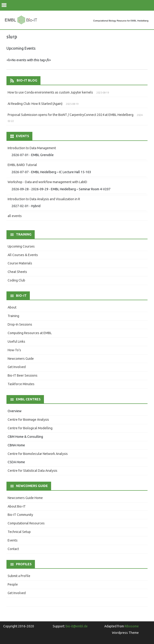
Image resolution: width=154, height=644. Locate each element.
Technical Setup (19, 532)
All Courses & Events (23, 255)
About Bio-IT (17, 506)
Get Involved (17, 367)
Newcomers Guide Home (25, 498)
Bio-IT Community (20, 515)
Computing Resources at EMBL (30, 333)
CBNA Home (16, 445)
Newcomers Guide (21, 359)
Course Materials (20, 263)
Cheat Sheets (17, 272)
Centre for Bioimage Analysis (28, 420)
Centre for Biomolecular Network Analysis (38, 454)
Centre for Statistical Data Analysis (32, 471)
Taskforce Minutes (21, 384)
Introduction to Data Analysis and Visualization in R (44, 199)
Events (13, 540)
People (13, 584)
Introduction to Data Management (32, 148)
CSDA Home (16, 462)
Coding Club (16, 280)
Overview (15, 411)
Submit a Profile (19, 576)
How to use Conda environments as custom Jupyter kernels (50, 92)
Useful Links (16, 342)
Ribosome (132, 626)
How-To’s (14, 350)
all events (15, 216)
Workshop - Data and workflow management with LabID (47, 182)
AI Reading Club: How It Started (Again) (35, 104)
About (12, 307)
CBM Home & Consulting (25, 437)
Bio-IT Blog (27, 80)
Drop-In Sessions (20, 324)
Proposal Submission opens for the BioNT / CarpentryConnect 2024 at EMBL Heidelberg (71, 115)
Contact (13, 549)
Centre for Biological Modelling (30, 428)
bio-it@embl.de (77, 626)
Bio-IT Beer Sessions (23, 375)
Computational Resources (26, 523)
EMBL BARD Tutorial (22, 165)
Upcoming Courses (21, 246)
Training (13, 316)
